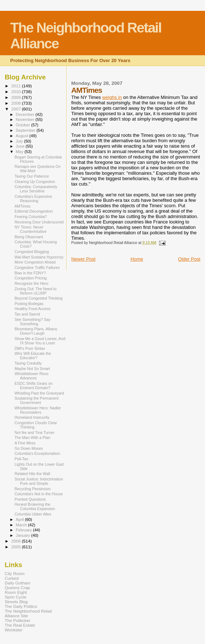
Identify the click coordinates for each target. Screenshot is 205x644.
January (24, 535)
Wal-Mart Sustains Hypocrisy (39, 257)
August (23, 136)
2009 (16, 97)
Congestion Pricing (31, 278)
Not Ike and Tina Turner (35, 432)
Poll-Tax (21, 459)
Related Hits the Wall (32, 474)
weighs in (112, 97)
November (26, 119)
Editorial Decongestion (34, 211)
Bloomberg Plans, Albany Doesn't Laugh (36, 331)
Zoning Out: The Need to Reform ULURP (35, 291)
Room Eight (16, 592)
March (22, 525)
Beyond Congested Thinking (39, 298)
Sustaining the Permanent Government (37, 400)
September (26, 130)
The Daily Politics (21, 606)
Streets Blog (16, 602)
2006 (16, 541)
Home (137, 259)
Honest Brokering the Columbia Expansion (35, 506)
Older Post (189, 259)
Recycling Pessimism (33, 489)
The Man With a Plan (32, 438)
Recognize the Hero (31, 283)
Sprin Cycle (16, 597)
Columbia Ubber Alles (33, 514)
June (21, 146)
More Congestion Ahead (35, 262)
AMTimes (22, 206)
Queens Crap (17, 588)
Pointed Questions (30, 499)
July (20, 141)
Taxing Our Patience (32, 176)
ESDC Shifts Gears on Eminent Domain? (33, 386)
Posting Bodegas (29, 304)
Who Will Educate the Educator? (33, 356)
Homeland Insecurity (32, 417)
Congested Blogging (32, 252)
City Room (15, 573)
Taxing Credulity (28, 363)
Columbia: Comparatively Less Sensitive (36, 189)
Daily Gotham (18, 583)
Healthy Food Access (32, 309)
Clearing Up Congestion (35, 182)
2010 (16, 92)
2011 (16, 86)
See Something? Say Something (32, 322)
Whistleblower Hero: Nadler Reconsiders (38, 410)
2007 (16, 109)
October (24, 125)
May (20, 152)
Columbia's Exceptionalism (37, 453)
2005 (16, 547)
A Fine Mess (25, 443)
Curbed (12, 578)
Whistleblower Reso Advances (31, 376)
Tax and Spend (27, 314)
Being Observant (29, 237)
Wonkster (14, 630)
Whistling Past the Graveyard (39, 393)
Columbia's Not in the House (39, 494)
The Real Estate (20, 625)
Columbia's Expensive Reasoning (33, 199)
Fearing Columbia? (31, 217)
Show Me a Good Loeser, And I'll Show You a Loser (40, 341)
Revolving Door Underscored (39, 222)
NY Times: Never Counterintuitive (31, 229)
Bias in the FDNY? (30, 273)
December (26, 114)
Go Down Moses (29, 448)
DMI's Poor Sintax (30, 348)
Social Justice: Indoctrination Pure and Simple (39, 481)
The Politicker (18, 620)
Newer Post (83, 259)
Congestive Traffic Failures (37, 267)
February (25, 530)
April (20, 519)
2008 (16, 103)
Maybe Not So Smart (32, 369)
